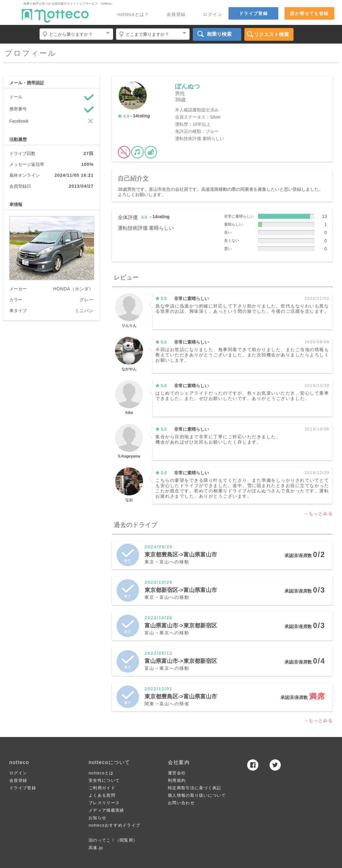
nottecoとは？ (133, 14)
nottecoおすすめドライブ (114, 825)
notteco (55, 16)
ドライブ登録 (253, 13)
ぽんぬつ (187, 86)
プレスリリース (104, 803)
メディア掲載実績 (106, 810)
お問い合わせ (181, 803)
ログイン (213, 14)
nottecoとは (101, 773)
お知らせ (97, 818)
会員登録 (176, 14)
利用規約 (177, 780)
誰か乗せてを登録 (309, 13)
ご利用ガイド (102, 788)
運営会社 (177, 773)
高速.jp (96, 848)
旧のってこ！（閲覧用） (113, 840)
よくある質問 (102, 795)
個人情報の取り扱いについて (197, 795)
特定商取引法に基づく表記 (195, 788)
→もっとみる (318, 514)
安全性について (104, 780)
